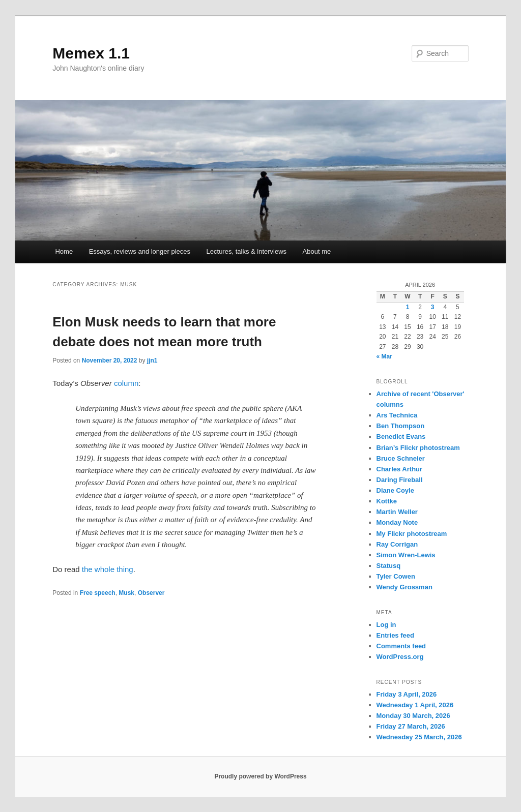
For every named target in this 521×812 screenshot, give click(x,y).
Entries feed (395, 635)
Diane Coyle (395, 490)
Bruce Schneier (401, 458)
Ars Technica (397, 415)
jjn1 (152, 360)
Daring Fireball (400, 480)
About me (317, 251)
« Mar (384, 356)
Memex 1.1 (91, 53)
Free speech (98, 593)
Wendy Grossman (404, 587)
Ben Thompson (401, 426)
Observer (151, 593)
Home (64, 251)
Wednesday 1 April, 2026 (415, 705)
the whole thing (108, 569)
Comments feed (401, 646)
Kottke (387, 501)
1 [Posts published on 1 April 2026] (408, 307)
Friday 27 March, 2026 (411, 726)
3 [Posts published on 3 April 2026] (433, 307)
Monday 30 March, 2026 (413, 716)
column (126, 383)
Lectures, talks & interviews (247, 251)
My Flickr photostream (412, 534)
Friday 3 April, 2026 (407, 694)
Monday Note (397, 522)
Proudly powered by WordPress (260, 776)
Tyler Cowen (396, 576)
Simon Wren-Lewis (406, 555)
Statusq (389, 566)
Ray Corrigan (397, 544)
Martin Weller (397, 512)
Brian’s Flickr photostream (418, 448)
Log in (386, 625)
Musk (126, 593)
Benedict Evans (401, 437)
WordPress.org (400, 657)
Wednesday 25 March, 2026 (419, 737)
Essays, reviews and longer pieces (140, 251)
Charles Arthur (400, 469)
